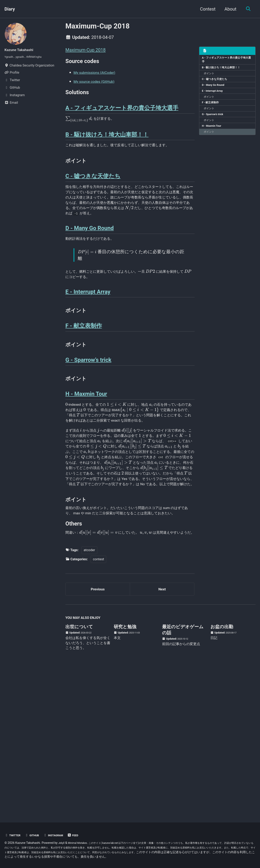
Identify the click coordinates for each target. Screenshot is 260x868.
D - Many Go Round (216, 92)
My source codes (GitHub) (99, 84)
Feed (84, 835)
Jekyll (62, 843)
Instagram (61, 835)
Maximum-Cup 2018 (86, 50)
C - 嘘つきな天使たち (217, 84)
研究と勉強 (125, 772)
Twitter (14, 835)
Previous (98, 732)
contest (98, 700)
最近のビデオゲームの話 (183, 775)
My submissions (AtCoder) (100, 75)
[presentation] (79, 129)
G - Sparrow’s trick (215, 127)
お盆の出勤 (222, 772)
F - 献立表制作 (213, 113)
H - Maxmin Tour (214, 141)
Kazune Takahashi (23, 50)
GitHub (36, 835)
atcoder (89, 691)
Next (162, 732)
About (228, 9)
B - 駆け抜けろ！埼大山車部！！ (225, 70)
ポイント (211, 77)
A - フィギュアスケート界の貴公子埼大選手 (226, 61)
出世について (79, 772)
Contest (205, 9)
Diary (10, 9)
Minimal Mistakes (82, 843)
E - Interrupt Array (215, 98)
